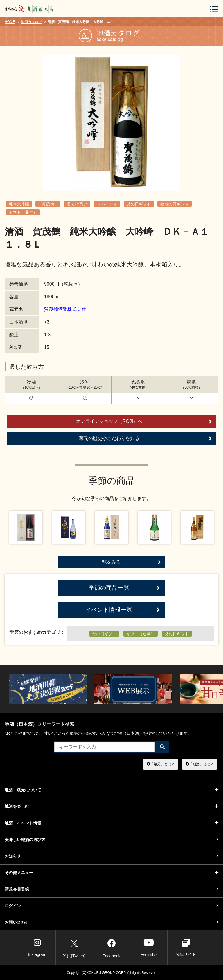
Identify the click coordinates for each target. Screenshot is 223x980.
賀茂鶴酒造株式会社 (65, 309)
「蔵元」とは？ (161, 764)
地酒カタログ (31, 22)
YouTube (149, 948)
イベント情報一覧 (123, 610)
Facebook (111, 947)
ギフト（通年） (23, 212)
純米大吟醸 (19, 204)
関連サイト (186, 948)
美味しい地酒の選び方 (111, 840)
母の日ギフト (104, 634)
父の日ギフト (139, 204)
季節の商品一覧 (124, 588)
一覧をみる (129, 562)
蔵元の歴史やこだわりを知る (145, 438)
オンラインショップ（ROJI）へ (144, 422)
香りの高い (77, 204)
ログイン (111, 906)
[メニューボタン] (214, 9)
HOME (10, 22)
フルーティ (107, 204)
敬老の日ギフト (175, 204)
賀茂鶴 (48, 204)
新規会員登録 (111, 889)
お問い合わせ (111, 922)
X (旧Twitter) (74, 947)
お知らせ (111, 856)
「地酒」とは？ (199, 764)
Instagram (37, 948)
